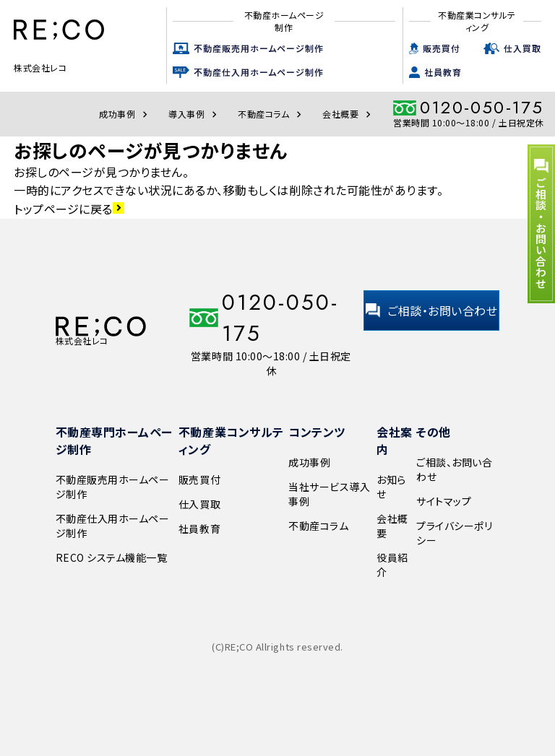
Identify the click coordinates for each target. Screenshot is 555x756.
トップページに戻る (69, 209)
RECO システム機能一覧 (112, 557)
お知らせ (391, 487)
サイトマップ (444, 501)
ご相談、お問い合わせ (454, 469)
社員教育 (443, 72)
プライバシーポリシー (454, 533)
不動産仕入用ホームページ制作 (259, 72)
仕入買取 (522, 48)
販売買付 (442, 48)
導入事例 (194, 114)
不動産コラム (271, 114)
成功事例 (125, 114)
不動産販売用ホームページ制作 (259, 48)
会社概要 (348, 114)
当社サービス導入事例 (329, 494)
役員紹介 (392, 565)
